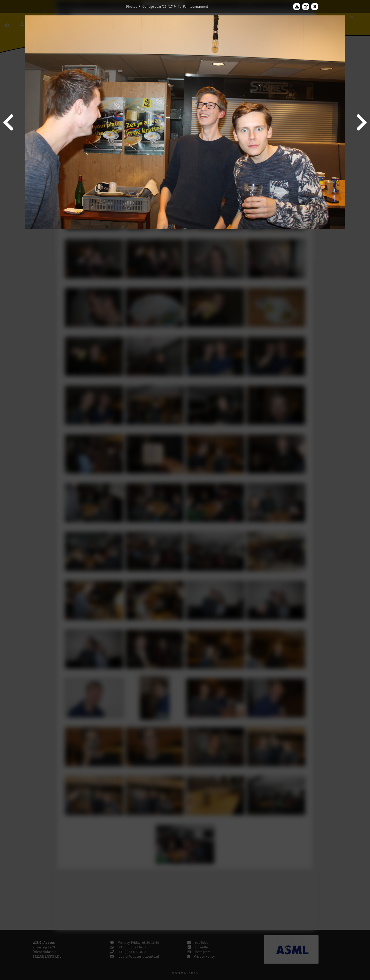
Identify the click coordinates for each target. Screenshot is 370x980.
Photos (132, 6)
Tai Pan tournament (193, 6)
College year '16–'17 (158, 6)
